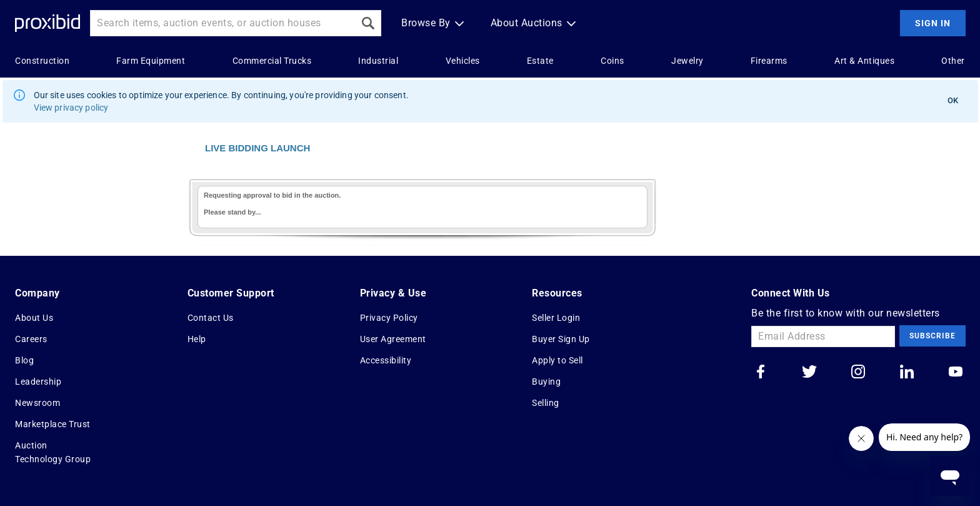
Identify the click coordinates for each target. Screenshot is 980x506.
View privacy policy (71, 108)
